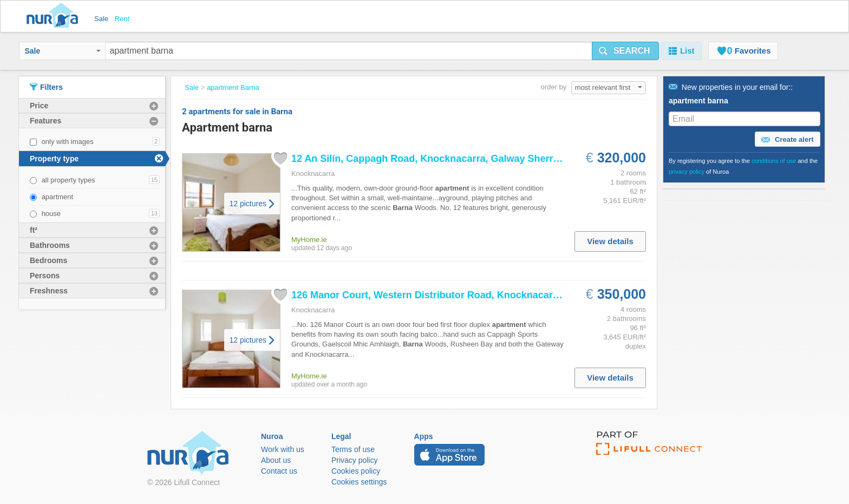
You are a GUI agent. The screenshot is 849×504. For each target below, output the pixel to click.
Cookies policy (356, 471)
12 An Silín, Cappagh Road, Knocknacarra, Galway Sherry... (429, 159)
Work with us (283, 449)
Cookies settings (359, 482)
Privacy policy (355, 460)
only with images (68, 142)
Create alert (787, 140)
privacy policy (687, 172)
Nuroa (55, 16)
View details (610, 241)
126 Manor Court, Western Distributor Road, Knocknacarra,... (432, 295)
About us (276, 460)
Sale (63, 51)
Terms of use (353, 449)
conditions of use (774, 161)
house (51, 214)
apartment (58, 197)
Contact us (279, 471)
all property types (68, 180)
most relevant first (609, 87)
